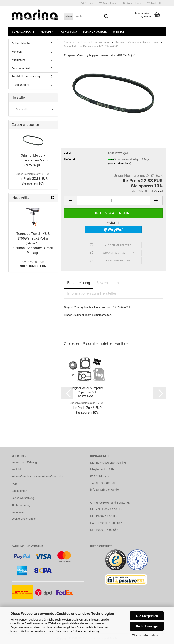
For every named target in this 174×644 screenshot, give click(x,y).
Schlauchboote (23, 32)
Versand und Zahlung (24, 462)
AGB (14, 484)
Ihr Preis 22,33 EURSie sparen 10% (33, 179)
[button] (108, 3)
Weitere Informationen (147, 635)
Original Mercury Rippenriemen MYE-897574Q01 (33, 160)
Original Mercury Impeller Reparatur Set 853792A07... (87, 392)
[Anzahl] (113, 201)
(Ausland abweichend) (120, 163)
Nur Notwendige (147, 626)
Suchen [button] (87, 3)
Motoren (47, 32)
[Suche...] (68, 16)
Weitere (118, 32)
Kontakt (16, 469)
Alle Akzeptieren (147, 616)
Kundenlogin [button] (132, 3)
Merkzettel (155, 3)
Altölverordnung (21, 505)
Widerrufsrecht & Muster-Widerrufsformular (37, 477)
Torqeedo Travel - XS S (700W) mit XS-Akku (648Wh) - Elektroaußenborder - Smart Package (33, 243)
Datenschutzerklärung (86, 631)
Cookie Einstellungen (24, 519)
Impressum (18, 512)
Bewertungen (108, 283)
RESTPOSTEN (20, 85)
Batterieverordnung (23, 498)
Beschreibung (79, 283)
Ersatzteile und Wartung (26, 76)
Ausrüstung (68, 32)
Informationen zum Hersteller (92, 293)
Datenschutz (19, 491)
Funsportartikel (95, 32)
